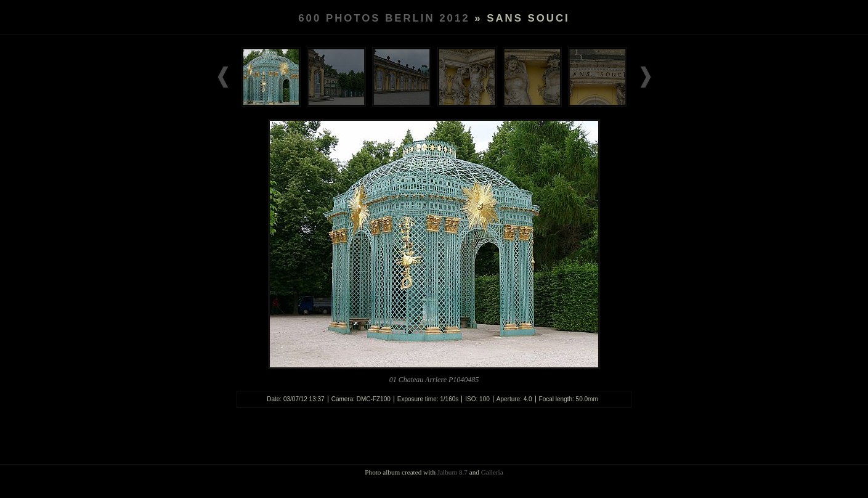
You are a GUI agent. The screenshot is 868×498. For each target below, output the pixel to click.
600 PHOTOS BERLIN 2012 (384, 18)
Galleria (492, 472)
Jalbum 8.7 (452, 472)
